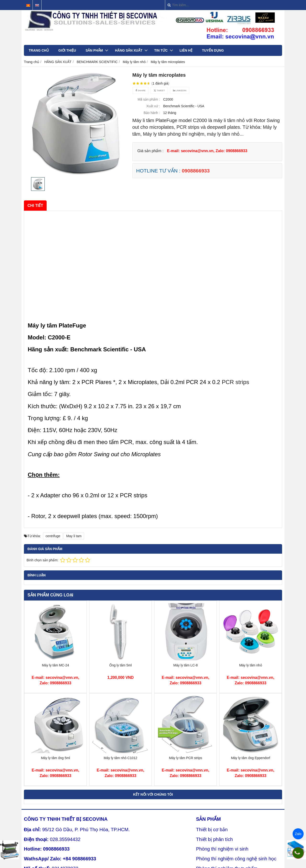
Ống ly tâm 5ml (120, 665)
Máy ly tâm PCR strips (186, 758)
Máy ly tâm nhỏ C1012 (120, 758)
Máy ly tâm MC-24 (55, 665)
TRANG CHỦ (39, 50)
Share (141, 90)
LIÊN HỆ (186, 50)
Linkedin (180, 90)
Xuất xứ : (153, 106)
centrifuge (53, 536)
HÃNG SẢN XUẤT (129, 50)
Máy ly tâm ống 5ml (55, 758)
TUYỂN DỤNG (213, 50)
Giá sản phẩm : (150, 151)
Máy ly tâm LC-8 (186, 665)
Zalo (298, 834)
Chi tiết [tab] (35, 205)
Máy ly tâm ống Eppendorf (251, 758)
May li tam (74, 536)
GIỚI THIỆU (67, 50)
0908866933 (196, 171)
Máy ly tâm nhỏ (250, 665)
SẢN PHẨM (94, 50)
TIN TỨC (161, 50)
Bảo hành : (152, 113)
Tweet (159, 90)
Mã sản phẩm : (149, 99)
